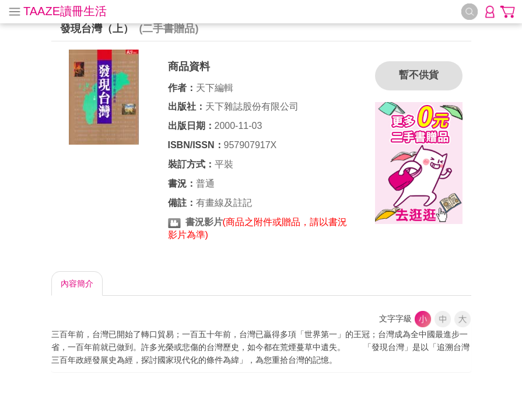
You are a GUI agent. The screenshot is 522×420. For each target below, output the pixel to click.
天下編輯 (215, 88)
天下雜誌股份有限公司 (252, 106)
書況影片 (204, 222)
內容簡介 (77, 283)
